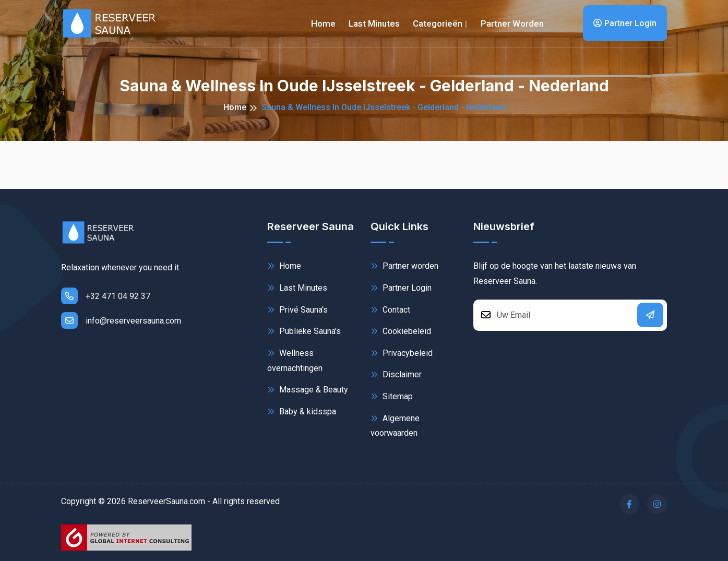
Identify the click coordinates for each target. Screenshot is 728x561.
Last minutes (374, 23)
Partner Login (625, 23)
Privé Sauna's (297, 310)
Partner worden (512, 23)
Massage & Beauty (308, 390)
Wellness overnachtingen (295, 360)
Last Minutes (297, 288)
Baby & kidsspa (302, 411)
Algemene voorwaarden (395, 425)
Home (323, 23)
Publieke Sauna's (304, 331)
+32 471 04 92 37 (106, 296)
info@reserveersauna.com (121, 320)
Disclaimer (396, 374)
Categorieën (438, 23)
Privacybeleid (402, 353)
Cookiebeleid (401, 331)
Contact (390, 310)
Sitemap (392, 396)
